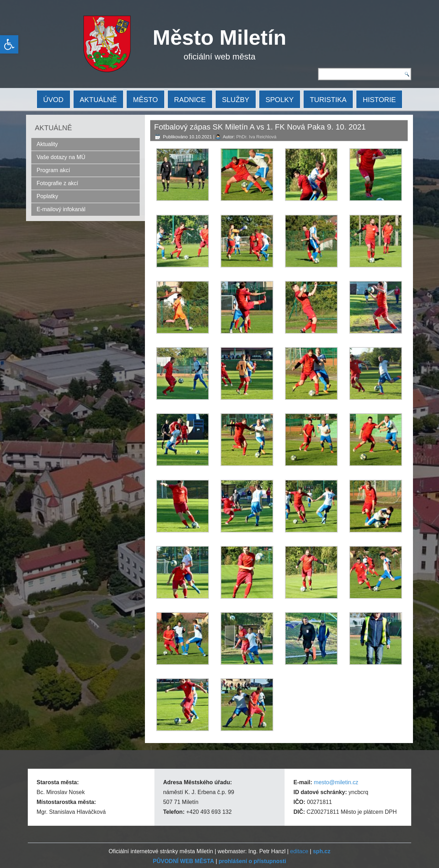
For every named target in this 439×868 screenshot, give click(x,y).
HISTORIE (379, 100)
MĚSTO (145, 100)
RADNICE (190, 100)
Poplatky (47, 196)
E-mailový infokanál (61, 209)
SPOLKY (280, 100)
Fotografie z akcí (57, 183)
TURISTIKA (328, 100)
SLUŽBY (236, 100)
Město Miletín (220, 37)
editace (299, 851)
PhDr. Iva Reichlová (256, 137)
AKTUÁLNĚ (98, 100)
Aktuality (47, 144)
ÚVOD (53, 100)
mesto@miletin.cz (336, 782)
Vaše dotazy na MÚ (61, 157)
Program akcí (53, 170)
